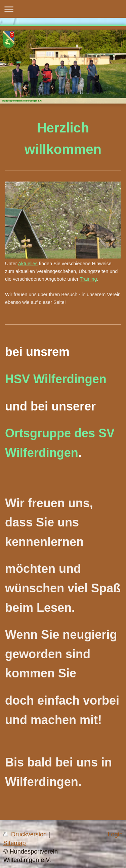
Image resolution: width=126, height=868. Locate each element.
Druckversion (26, 834)
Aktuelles (28, 264)
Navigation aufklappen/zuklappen (63, 9)
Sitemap (15, 843)
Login (115, 834)
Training (88, 279)
